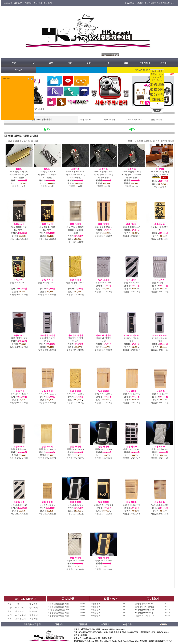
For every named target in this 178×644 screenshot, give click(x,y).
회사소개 (48, 3)
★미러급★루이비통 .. (145, 613)
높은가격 (148, 141)
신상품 (171, 141)
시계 (107, 63)
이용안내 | (38, 3)
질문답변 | (19, 3)
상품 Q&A (110, 599)
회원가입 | (149, 3)
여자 (132, 129)
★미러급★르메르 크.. (145, 610)
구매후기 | (28, 3)
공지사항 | (9, 3)
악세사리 (21, 608)
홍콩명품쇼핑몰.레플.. (60, 604)
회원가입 (34, 619)
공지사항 (68, 599)
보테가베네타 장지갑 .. (145, 607)
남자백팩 (34, 608)
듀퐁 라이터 (86, 119)
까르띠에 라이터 (135, 119)
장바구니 (170, 3)
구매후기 (153, 599)
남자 (47, 129)
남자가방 (34, 611)
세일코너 (21, 611)
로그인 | (140, 3)
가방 (14, 63)
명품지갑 (34, 604)
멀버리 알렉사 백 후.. (144, 604)
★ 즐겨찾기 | (130, 3)
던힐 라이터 (156, 119)
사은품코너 (21, 615)
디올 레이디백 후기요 (145, 616)
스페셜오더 (21, 619)
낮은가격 (139, 141)
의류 (70, 63)
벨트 (51, 63)
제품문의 (96, 604)
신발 (88, 63)
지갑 (32, 63)
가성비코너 (145, 63)
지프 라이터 (109, 119)
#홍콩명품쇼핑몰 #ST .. (60, 610)
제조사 (164, 141)
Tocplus (6, 79)
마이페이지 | (160, 3)
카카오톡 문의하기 (143, 70)
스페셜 (163, 63)
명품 (126, 63)
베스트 (156, 141)
